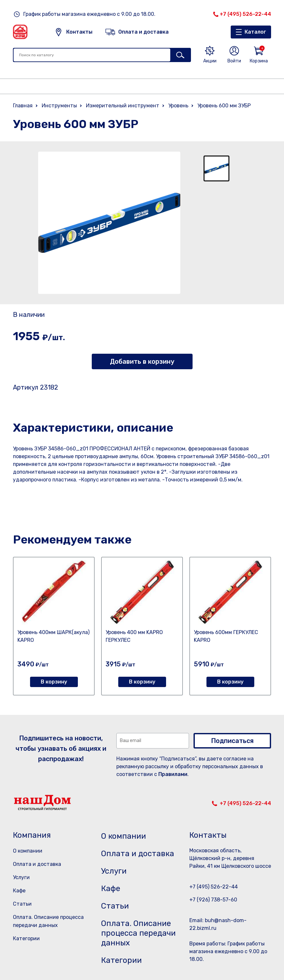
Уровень (178, 106)
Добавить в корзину (142, 361)
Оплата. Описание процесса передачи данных (138, 933)
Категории (26, 938)
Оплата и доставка (37, 864)
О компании (28, 851)
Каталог (255, 32)
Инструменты (59, 106)
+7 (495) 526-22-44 (245, 14)
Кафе (19, 891)
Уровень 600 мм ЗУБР (224, 106)
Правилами (173, 774)
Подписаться (232, 741)
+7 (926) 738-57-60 (213, 900)
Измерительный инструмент (123, 106)
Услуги (21, 877)
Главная (23, 106)
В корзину (54, 682)
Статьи (22, 904)
